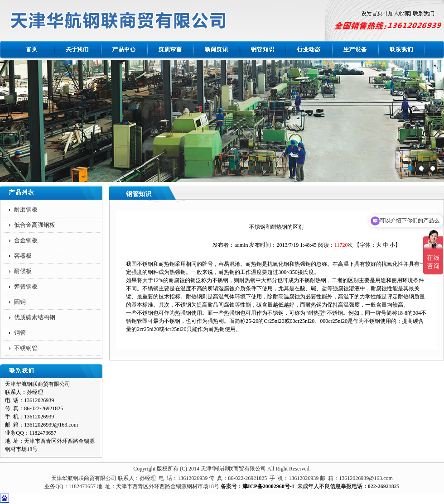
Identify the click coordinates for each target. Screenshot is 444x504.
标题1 (222, 121)
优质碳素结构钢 (35, 317)
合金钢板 (26, 240)
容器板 (23, 256)
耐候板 (23, 271)
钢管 (20, 333)
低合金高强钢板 (35, 225)
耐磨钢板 (26, 209)
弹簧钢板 (26, 286)
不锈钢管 (26, 348)
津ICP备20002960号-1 (268, 486)
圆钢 (20, 302)
